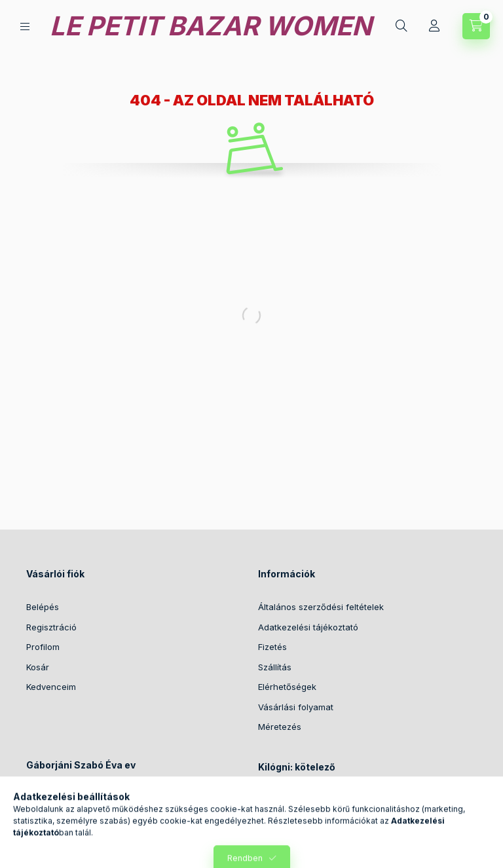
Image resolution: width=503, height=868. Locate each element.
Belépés (43, 607)
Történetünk (283, 801)
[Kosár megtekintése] (476, 26)
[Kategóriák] (25, 27)
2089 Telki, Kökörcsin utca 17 (101, 797)
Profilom (43, 647)
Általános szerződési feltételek (321, 607)
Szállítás (275, 667)
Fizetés (272, 647)
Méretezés (280, 727)
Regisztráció (51, 627)
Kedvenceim (51, 687)
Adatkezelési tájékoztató (308, 627)
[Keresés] (401, 26)
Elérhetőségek (287, 687)
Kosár (38, 667)
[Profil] (434, 26)
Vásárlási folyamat (296, 707)
